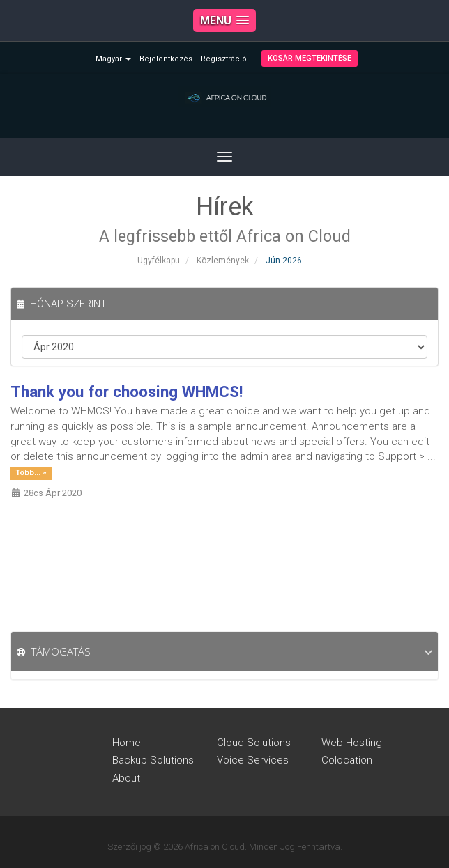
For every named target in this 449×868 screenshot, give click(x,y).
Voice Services (253, 760)
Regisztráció (224, 59)
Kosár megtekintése (310, 58)
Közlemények (223, 261)
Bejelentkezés (166, 59)
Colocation (347, 760)
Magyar (113, 59)
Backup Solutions (153, 760)
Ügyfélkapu (159, 261)
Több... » (31, 473)
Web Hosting (352, 743)
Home (127, 743)
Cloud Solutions (254, 743)
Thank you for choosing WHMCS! (127, 392)
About (126, 778)
